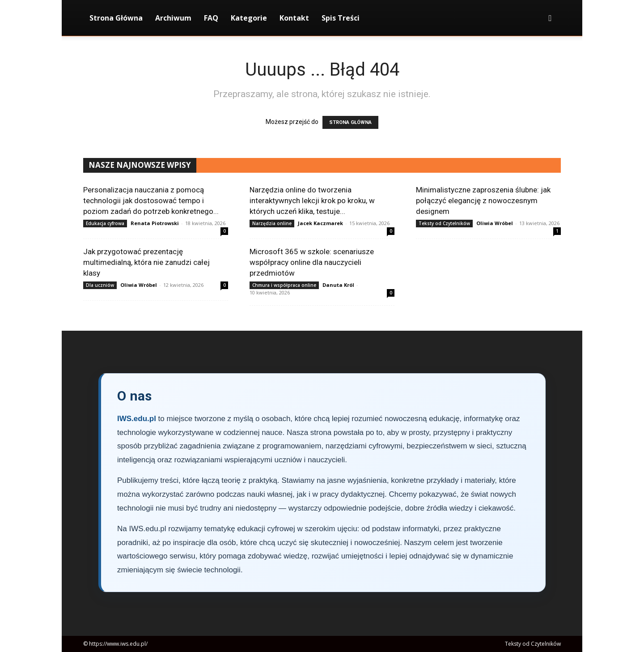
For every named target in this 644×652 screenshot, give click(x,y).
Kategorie (249, 18)
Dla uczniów (100, 285)
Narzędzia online (272, 223)
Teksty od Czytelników (444, 223)
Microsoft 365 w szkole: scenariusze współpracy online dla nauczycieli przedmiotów (312, 262)
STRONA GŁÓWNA (350, 122)
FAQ (211, 18)
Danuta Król (338, 285)
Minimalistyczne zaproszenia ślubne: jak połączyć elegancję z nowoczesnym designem (483, 200)
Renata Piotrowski (155, 223)
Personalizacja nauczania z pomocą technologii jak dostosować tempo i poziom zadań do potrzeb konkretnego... (151, 200)
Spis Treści (341, 18)
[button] (550, 19)
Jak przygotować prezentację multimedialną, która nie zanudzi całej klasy (146, 262)
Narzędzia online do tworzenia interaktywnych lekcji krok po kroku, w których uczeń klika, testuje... (312, 200)
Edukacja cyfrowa (105, 223)
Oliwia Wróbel (495, 223)
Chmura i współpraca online (284, 285)
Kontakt (294, 18)
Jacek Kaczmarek (320, 223)
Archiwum (173, 18)
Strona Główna (116, 18)
